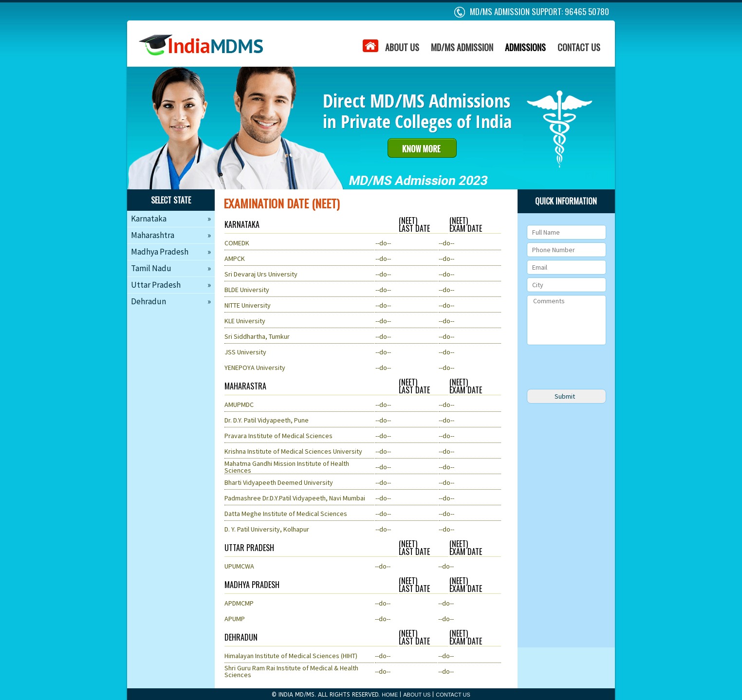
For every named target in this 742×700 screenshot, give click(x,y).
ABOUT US (402, 47)
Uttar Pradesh (171, 285)
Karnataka (171, 219)
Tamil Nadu (171, 268)
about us (403, 143)
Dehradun (171, 301)
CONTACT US (579, 47)
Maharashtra (171, 235)
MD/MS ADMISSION (462, 47)
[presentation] (601, 367)
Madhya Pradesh (171, 252)
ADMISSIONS (525, 47)
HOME (390, 695)
